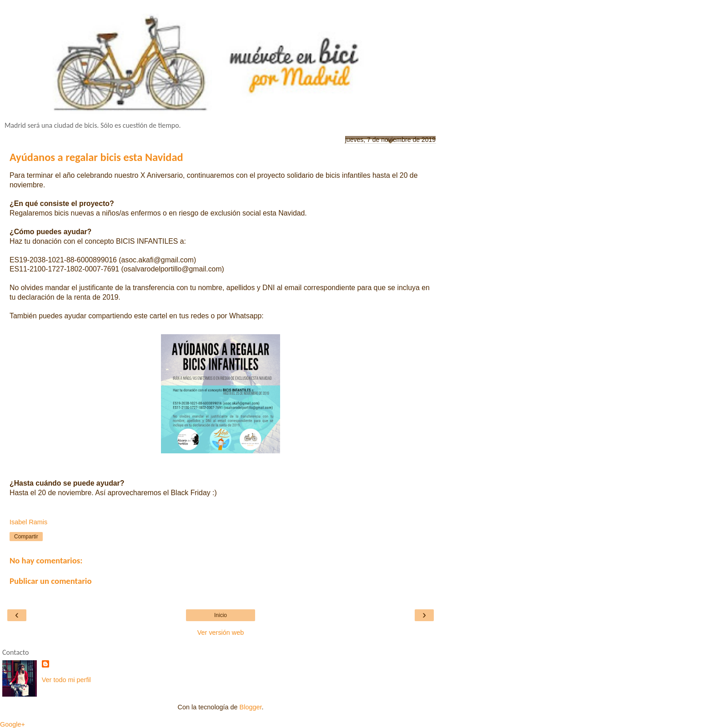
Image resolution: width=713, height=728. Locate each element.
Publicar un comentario (50, 581)
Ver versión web (221, 633)
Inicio (221, 615)
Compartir (26, 537)
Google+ (13, 724)
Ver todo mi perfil (66, 680)
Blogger (251, 707)
